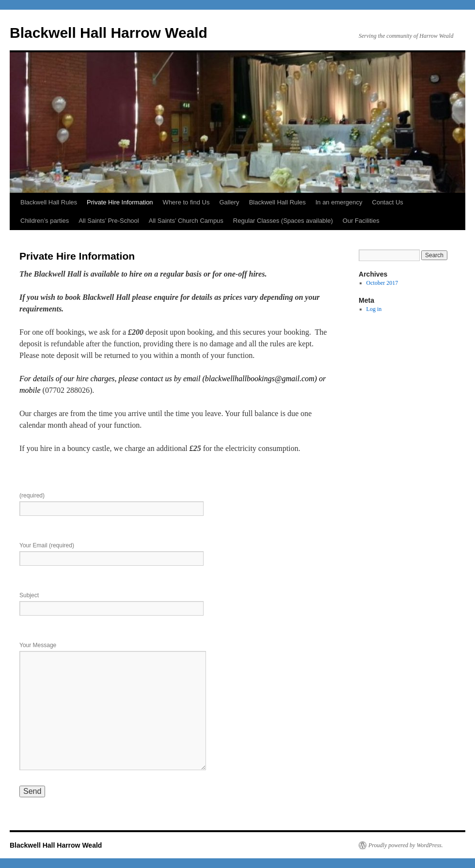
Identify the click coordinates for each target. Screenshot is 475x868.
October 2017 (382, 283)
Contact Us (388, 202)
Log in (374, 309)
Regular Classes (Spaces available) (283, 221)
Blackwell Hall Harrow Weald (109, 33)
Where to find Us (186, 202)
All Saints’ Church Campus (186, 221)
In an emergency (339, 202)
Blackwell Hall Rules (49, 202)
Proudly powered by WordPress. (406, 845)
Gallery (229, 202)
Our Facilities (361, 221)
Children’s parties (45, 221)
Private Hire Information (120, 202)
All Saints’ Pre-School (109, 221)
